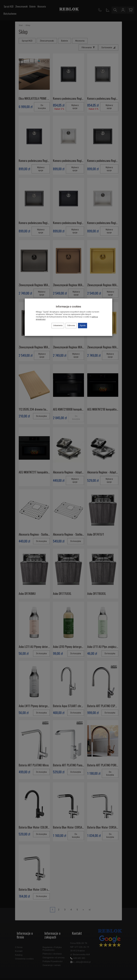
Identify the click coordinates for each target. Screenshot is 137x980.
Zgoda (83, 325)
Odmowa (71, 325)
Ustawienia (58, 325)
